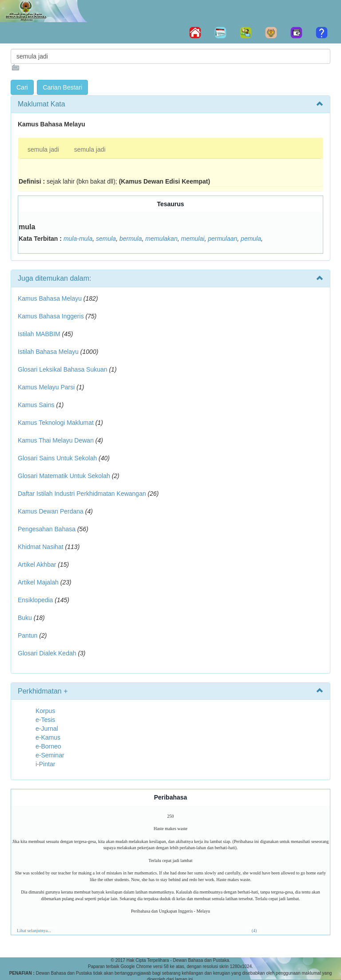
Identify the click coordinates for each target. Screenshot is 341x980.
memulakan (161, 239)
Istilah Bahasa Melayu (48, 352)
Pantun (28, 635)
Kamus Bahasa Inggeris (51, 316)
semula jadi (43, 149)
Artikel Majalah (38, 582)
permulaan (222, 239)
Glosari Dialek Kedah (47, 653)
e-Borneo (48, 746)
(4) (254, 931)
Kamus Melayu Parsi (46, 387)
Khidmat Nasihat (41, 547)
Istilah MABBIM (39, 334)
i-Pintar (45, 764)
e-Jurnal (47, 729)
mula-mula (78, 239)
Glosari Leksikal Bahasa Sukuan (63, 369)
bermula (131, 239)
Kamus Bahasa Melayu (51, 298)
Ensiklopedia (35, 600)
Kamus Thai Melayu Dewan (56, 440)
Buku (25, 618)
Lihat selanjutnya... (34, 931)
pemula (251, 239)
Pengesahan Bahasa (47, 529)
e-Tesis (45, 720)
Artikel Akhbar (37, 564)
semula (106, 239)
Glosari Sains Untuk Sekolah (57, 458)
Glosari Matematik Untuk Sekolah (64, 476)
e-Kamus (48, 737)
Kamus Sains (36, 405)
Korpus (45, 711)
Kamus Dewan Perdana (51, 511)
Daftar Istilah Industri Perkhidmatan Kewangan (82, 494)
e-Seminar (50, 755)
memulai (192, 239)
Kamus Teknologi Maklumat (56, 423)
